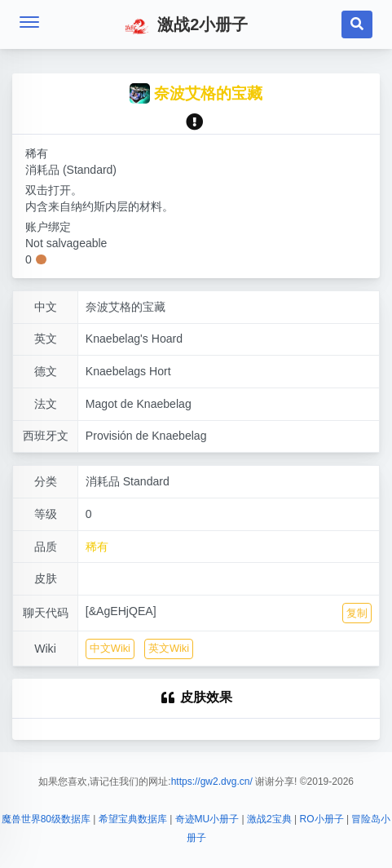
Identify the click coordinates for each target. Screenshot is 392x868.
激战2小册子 (187, 26)
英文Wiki (169, 648)
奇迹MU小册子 (207, 819)
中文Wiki (110, 648)
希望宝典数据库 (133, 819)
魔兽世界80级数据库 (46, 819)
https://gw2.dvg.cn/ (212, 782)
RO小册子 (322, 819)
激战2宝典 (269, 819)
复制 (357, 613)
